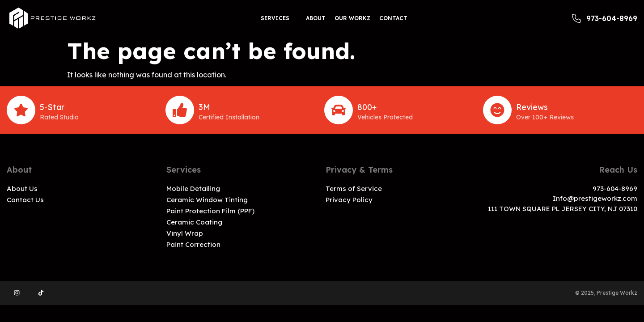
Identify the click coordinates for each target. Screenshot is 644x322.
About (316, 18)
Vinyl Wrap (185, 233)
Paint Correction (193, 244)
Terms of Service (354, 189)
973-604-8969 (605, 18)
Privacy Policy (349, 200)
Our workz (352, 18)
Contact (393, 18)
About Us (22, 189)
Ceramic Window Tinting (207, 200)
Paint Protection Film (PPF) (210, 211)
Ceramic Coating (194, 222)
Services (275, 18)
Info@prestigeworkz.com (595, 198)
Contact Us (25, 200)
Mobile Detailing (193, 189)
